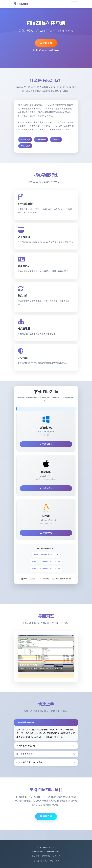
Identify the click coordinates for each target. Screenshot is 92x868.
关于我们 (57, 856)
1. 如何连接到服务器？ (26, 722)
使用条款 (46, 856)
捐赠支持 (46, 816)
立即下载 (46, 43)
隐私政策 (35, 856)
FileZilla (21, 4)
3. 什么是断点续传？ (25, 754)
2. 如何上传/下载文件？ (27, 746)
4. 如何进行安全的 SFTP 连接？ (30, 762)
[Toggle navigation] (75, 4)
